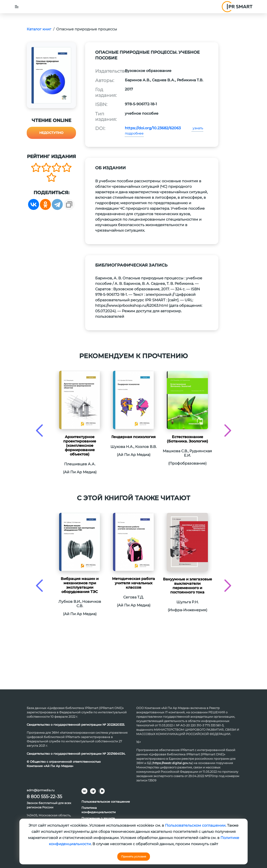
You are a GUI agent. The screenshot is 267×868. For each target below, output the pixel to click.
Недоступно (51, 133)
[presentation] (39, 430)
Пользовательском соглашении (195, 825)
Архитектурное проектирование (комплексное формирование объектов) (80, 446)
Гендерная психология (133, 437)
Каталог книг (39, 29)
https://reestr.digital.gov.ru (172, 763)
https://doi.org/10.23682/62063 (153, 128)
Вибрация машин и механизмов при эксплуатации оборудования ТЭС (80, 585)
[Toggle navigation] (17, 7)
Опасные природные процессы (87, 29)
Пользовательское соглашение (106, 802)
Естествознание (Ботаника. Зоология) (187, 439)
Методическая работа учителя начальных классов (133, 583)
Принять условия (134, 856)
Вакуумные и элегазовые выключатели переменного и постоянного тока (187, 586)
